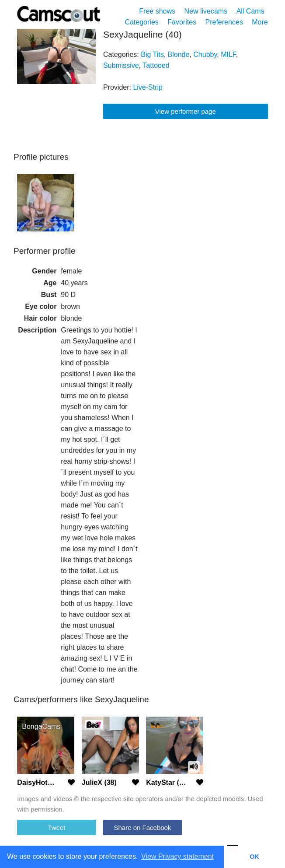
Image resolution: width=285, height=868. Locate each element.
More (260, 22)
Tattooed (156, 65)
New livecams (206, 11)
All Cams (250, 11)
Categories (141, 22)
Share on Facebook (143, 828)
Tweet (56, 828)
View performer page (186, 111)
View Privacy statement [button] (177, 856)
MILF (228, 54)
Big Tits (152, 54)
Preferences (224, 22)
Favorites (182, 22)
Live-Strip (148, 87)
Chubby (205, 54)
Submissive (121, 65)
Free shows (157, 11)
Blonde (179, 54)
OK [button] (254, 857)
